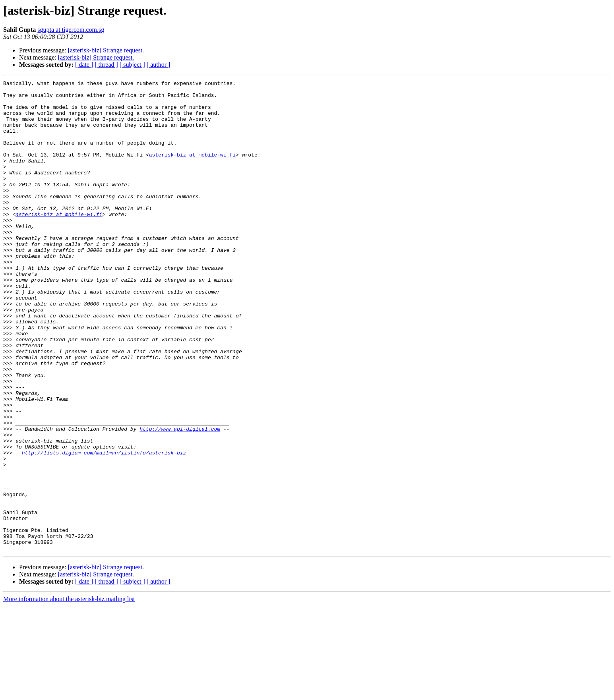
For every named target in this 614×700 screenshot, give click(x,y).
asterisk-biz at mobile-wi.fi (192, 170)
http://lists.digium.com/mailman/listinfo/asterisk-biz (104, 528)
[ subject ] (132, 65)
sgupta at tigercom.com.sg (71, 30)
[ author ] (159, 65)
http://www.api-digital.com (180, 499)
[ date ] (84, 65)
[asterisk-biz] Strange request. (106, 50)
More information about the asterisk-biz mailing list (69, 693)
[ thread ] (106, 65)
